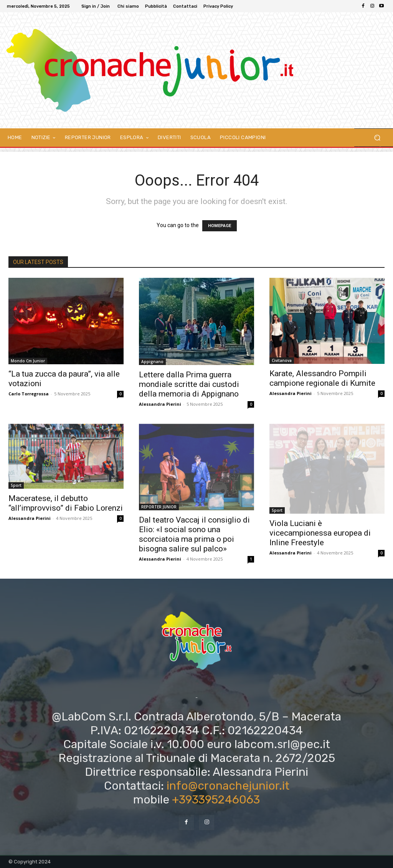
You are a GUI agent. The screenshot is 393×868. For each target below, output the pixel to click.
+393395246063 (216, 800)
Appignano (152, 362)
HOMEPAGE (220, 226)
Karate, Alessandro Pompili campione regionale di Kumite (322, 378)
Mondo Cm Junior (28, 361)
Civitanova (282, 360)
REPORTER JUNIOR (159, 507)
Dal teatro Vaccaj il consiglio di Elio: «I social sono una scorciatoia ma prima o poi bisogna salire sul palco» (194, 534)
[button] (377, 138)
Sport (16, 485)
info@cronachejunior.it (228, 786)
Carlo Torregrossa (29, 394)
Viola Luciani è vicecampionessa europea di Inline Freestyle (320, 533)
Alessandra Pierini (160, 404)
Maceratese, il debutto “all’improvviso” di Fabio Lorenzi (66, 503)
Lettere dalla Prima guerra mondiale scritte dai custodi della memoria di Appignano (189, 384)
